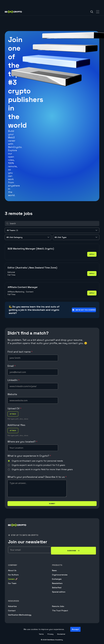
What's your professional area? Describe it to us (37, 477)
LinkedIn (13, 380)
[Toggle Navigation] (98, 12)
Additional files (16, 425)
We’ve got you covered (84, 310)
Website (12, 394)
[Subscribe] (73, 551)
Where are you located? (22, 442)
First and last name (20, 352)
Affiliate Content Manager (23, 287)
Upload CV (14, 408)
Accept (75, 629)
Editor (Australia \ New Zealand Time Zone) (32, 268)
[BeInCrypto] (17, 528)
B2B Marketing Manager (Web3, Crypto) (31, 249)
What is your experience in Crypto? (29, 456)
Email (12, 366)
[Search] (92, 12)
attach (13, 414)
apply (92, 254)
